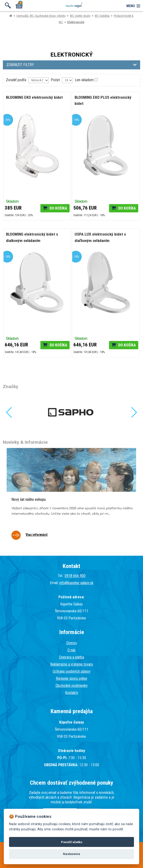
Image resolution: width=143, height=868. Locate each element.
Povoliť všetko (72, 842)
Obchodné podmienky (72, 686)
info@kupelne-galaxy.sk (76, 583)
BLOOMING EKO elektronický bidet (34, 97)
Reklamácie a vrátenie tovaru (71, 664)
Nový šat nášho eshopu (29, 499)
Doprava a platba (72, 657)
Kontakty (72, 693)
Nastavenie (71, 854)
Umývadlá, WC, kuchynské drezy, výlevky (41, 16)
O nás (71, 650)
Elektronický (76, 22)
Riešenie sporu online (71, 678)
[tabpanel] (71, 497)
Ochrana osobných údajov (72, 671)
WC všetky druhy (80, 16)
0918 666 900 (75, 576)
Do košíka (58, 208)
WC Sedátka (102, 16)
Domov (72, 643)
